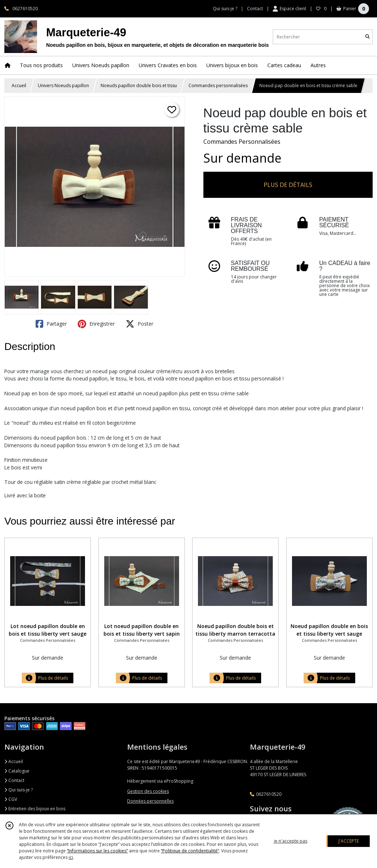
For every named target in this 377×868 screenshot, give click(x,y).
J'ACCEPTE (349, 841)
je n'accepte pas (291, 841)
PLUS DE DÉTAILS (288, 185)
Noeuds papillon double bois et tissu (139, 85)
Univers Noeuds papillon (63, 85)
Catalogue (17, 771)
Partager (51, 324)
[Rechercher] (368, 37)
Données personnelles (150, 801)
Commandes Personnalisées (242, 142)
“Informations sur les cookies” (97, 851)
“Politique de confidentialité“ (190, 851)
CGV (11, 799)
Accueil (19, 85)
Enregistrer (96, 324)
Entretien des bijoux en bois (35, 809)
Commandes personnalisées (218, 85)
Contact (255, 9)
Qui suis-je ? (19, 790)
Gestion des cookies (148, 791)
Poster (139, 324)
